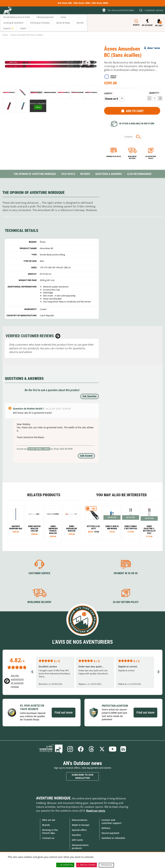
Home (5, 35)
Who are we (49, 820)
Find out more (64, 712)
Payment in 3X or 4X (126, 573)
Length (108, 93)
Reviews (85, 174)
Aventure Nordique (53, 798)
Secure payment (110, 833)
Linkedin (123, 749)
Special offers (79, 830)
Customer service (39, 573)
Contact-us (48, 838)
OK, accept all (65, 865)
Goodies (76, 835)
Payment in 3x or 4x (114, 156)
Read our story (96, 811)
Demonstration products (80, 847)
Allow (38, 107)
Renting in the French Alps (50, 831)
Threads (91, 749)
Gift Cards (77, 840)
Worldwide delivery (132, 157)
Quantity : (155, 93)
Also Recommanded (139, 174)
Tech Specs (68, 174)
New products (80, 820)
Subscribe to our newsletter (82, 776)
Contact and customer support (112, 821)
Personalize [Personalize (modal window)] (106, 865)
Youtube (113, 749)
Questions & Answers (109, 174)
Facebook (81, 749)
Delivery (106, 828)
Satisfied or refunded (113, 838)
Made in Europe (81, 825)
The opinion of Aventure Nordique (35, 174)
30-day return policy (151, 157)
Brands (46, 825)
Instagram (70, 749)
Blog (51, 749)
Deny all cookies (87, 865)
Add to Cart (135, 111)
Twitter (102, 749)
